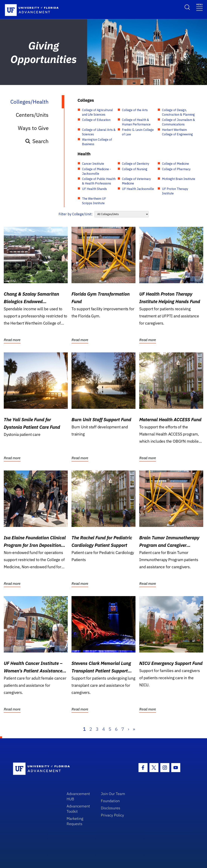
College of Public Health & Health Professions (99, 181)
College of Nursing (135, 169)
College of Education (96, 120)
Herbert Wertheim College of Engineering (177, 132)
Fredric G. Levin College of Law (138, 132)
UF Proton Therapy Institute (175, 191)
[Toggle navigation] (199, 7)
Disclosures (111, 808)
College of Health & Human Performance (136, 122)
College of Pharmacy (176, 169)
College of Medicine (175, 164)
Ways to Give (33, 128)
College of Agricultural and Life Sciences (97, 112)
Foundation (110, 801)
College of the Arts (135, 110)
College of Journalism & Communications (178, 122)
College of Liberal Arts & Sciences (99, 132)
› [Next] (128, 729)
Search (37, 141)
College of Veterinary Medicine (136, 181)
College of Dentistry (136, 164)
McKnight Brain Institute (179, 179)
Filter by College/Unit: (76, 214)
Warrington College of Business (97, 142)
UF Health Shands (94, 189)
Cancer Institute (93, 164)
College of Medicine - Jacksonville (96, 171)
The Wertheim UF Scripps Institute (94, 201)
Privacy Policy (112, 815)
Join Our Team (113, 794)
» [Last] (134, 729)
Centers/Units (32, 115)
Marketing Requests (75, 821)
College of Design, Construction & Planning (178, 112)
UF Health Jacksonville (138, 189)
